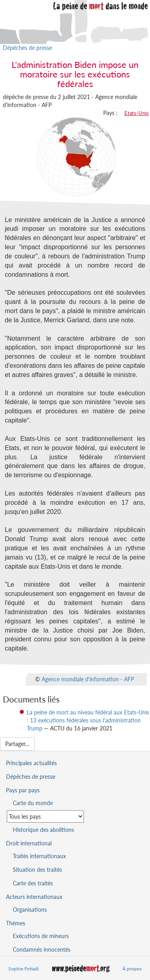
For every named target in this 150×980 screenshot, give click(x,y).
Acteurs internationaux (34, 897)
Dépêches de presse (27, 48)
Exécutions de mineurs (41, 936)
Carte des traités (33, 883)
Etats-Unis (137, 113)
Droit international (29, 843)
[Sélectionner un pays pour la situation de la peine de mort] (45, 816)
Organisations (30, 910)
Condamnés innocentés (42, 949)
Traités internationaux (39, 856)
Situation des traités (37, 870)
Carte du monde (33, 803)
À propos (132, 969)
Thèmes (16, 923)
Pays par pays (23, 790)
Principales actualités (31, 763)
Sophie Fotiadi (24, 969)
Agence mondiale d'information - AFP (88, 679)
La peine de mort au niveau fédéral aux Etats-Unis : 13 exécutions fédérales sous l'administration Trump (88, 720)
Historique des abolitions (43, 830)
